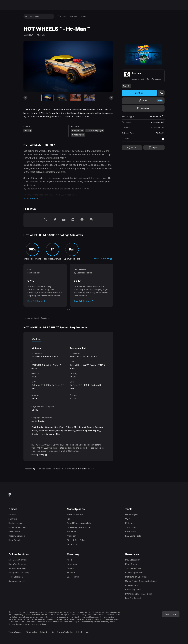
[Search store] (26, 16)
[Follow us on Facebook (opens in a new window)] (55, 220)
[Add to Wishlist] (143, 108)
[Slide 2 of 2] (70, 310)
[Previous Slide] (25, 98)
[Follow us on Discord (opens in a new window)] (73, 220)
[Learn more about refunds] (163, 116)
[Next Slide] (111, 98)
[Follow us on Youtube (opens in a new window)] (64, 220)
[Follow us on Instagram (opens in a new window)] (91, 220)
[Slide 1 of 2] (67, 310)
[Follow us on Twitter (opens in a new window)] (46, 220)
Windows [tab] (36, 339)
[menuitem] (62, 16)
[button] (68, 198)
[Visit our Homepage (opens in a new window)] (82, 220)
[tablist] (68, 339)
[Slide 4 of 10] (89, 98)
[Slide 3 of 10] (75, 98)
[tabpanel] (68, 371)
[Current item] (47, 98)
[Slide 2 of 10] (61, 98)
